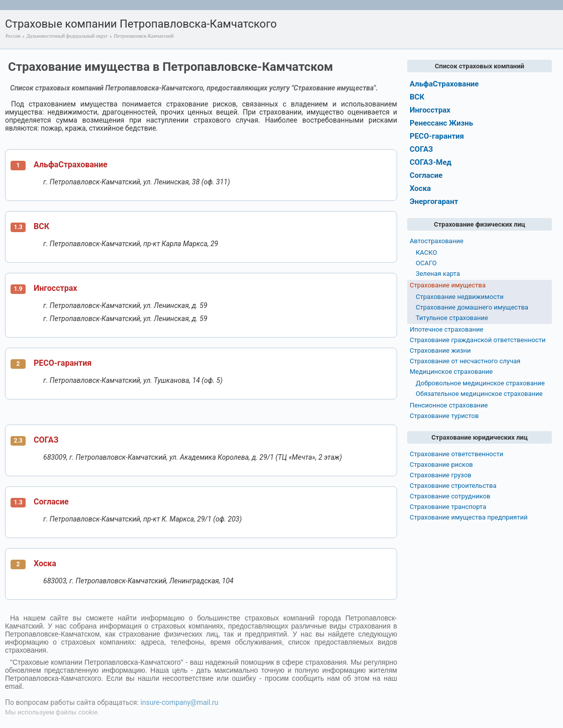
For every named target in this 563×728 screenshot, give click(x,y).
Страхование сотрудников (450, 496)
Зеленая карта (438, 274)
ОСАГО (426, 263)
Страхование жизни (440, 350)
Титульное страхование (452, 318)
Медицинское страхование (451, 372)
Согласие (51, 502)
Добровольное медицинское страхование (480, 383)
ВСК (41, 226)
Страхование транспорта (448, 507)
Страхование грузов (441, 475)
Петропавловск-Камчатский (144, 36)
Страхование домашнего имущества (472, 307)
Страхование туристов (444, 416)
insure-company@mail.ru (179, 702)
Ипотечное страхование (446, 329)
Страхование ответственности (456, 454)
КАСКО (426, 252)
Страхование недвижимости (460, 297)
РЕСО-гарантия (63, 363)
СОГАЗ (46, 440)
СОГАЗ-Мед (431, 162)
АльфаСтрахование (71, 165)
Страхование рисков (441, 464)
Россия (13, 36)
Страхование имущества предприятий (469, 517)
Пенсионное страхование (449, 405)
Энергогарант (434, 201)
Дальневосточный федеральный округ (67, 36)
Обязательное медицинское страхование (479, 394)
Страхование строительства (453, 486)
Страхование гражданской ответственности (478, 340)
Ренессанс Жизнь (441, 123)
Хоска (45, 563)
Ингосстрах (55, 288)
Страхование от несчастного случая (465, 361)
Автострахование (437, 241)
